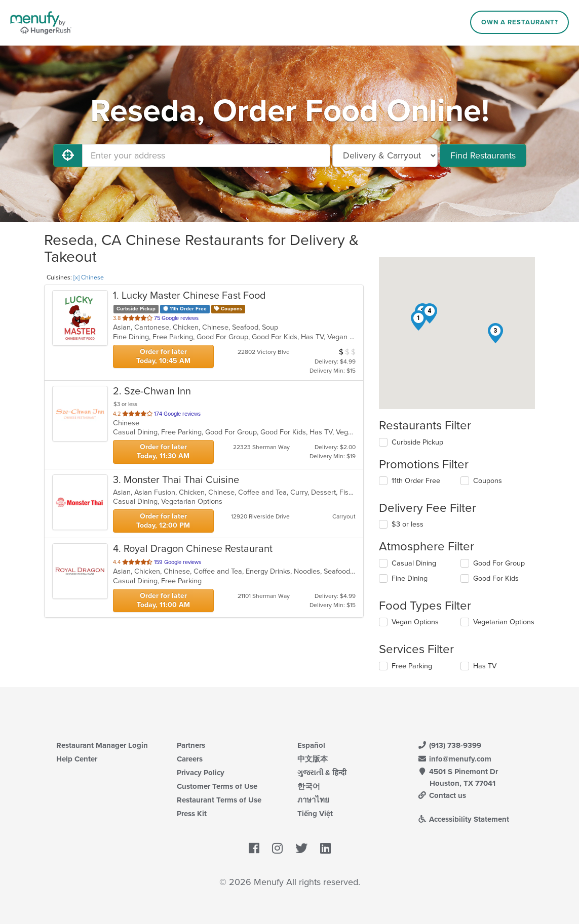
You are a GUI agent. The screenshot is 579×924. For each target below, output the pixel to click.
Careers (190, 759)
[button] (418, 320)
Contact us (442, 795)
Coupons (488, 481)
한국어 (309, 786)
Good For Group (499, 563)
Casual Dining (414, 563)
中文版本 (313, 759)
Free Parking (412, 666)
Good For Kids (496, 578)
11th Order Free (416, 481)
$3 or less (408, 524)
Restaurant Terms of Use (219, 800)
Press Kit (192, 814)
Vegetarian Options (504, 622)
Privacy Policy (201, 773)
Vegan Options (415, 622)
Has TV (485, 666)
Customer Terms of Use (217, 786)
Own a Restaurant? (520, 22)
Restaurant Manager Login (102, 745)
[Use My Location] (68, 155)
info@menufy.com (455, 759)
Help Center (77, 759)
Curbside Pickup (417, 442)
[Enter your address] (206, 155)
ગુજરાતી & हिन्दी (322, 773)
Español (311, 745)
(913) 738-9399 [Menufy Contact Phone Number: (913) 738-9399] (450, 745)
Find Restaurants (483, 155)
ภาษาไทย (313, 800)
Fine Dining (410, 578)
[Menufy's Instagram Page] (277, 849)
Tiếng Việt (315, 814)
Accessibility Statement (464, 819)
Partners (191, 745)
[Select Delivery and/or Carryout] (385, 155)
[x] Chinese (89, 277)
